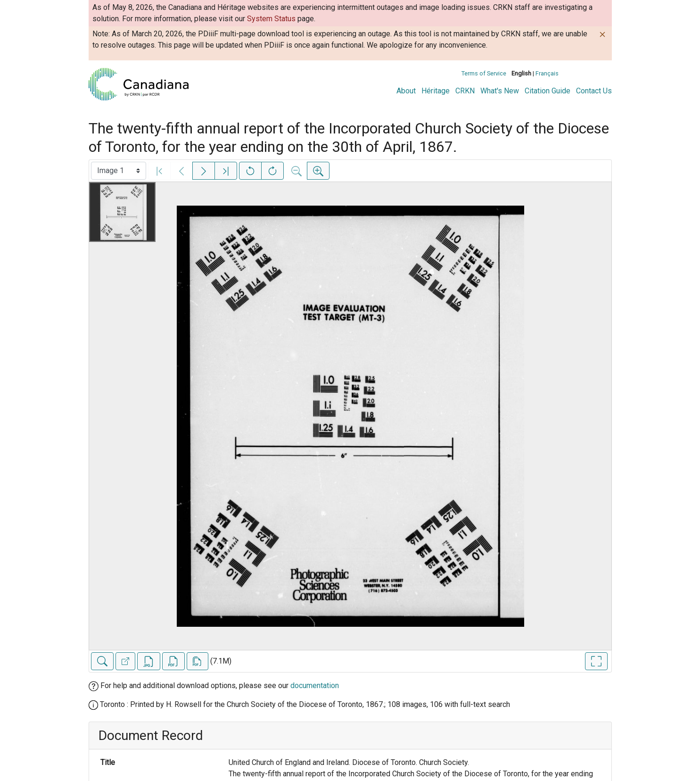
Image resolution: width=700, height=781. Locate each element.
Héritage (436, 91)
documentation (315, 685)
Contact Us (594, 91)
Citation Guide (548, 91)
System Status (271, 19)
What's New (500, 91)
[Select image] (119, 171)
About (406, 91)
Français (547, 73)
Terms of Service (484, 73)
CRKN (465, 91)
